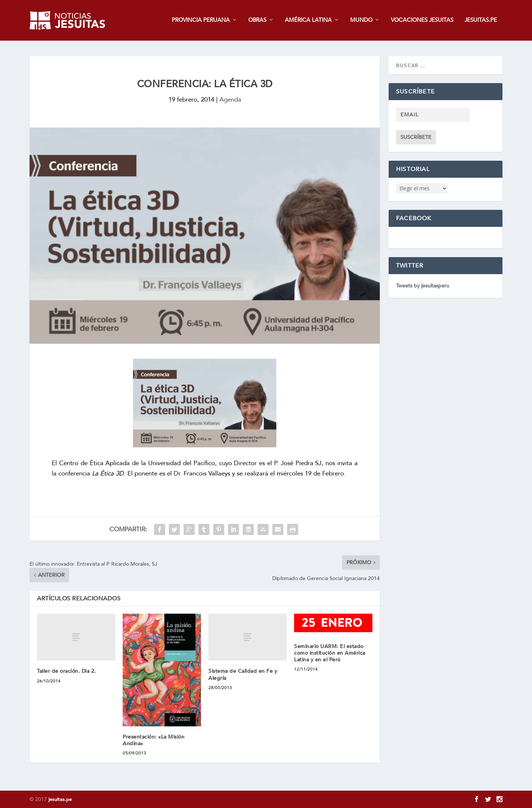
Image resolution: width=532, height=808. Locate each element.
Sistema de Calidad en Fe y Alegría (243, 675)
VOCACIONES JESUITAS (422, 21)
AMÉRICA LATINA (308, 21)
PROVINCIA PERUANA (201, 21)
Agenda (230, 100)
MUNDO (361, 21)
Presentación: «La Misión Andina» (154, 740)
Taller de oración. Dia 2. (66, 671)
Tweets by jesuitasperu (423, 286)
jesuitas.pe (60, 800)
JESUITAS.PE (481, 21)
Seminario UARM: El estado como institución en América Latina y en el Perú (330, 653)
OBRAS (257, 21)
